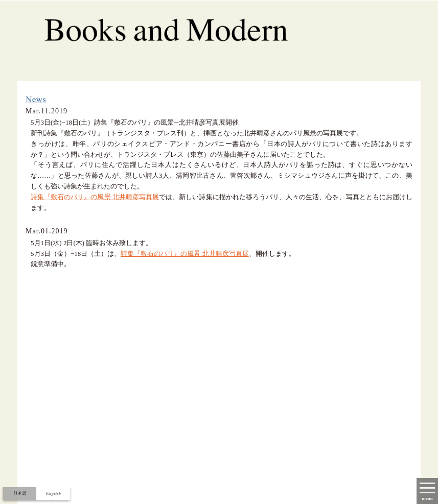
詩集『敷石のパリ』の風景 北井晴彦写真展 (95, 197)
